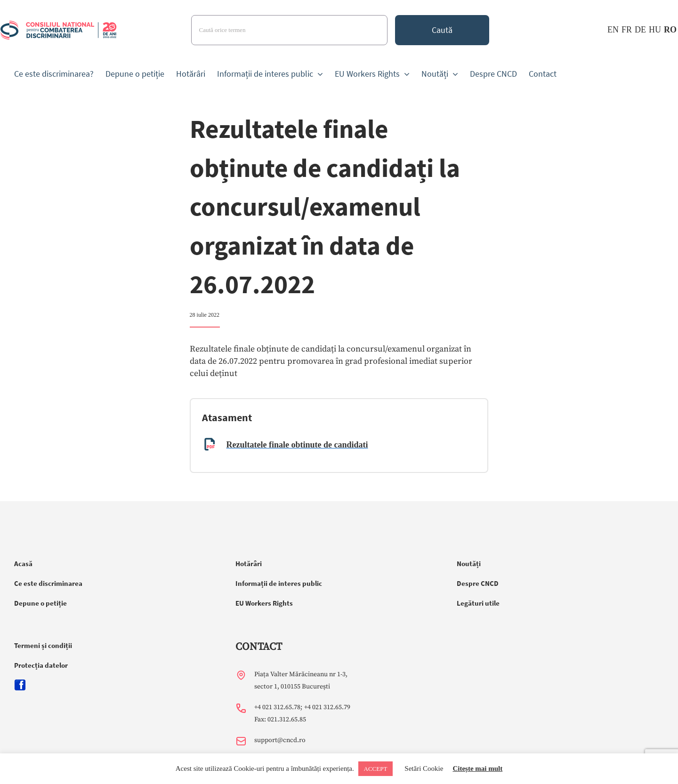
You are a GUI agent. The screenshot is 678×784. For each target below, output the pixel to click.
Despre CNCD (478, 583)
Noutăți (469, 564)
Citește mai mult (477, 768)
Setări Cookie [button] (424, 768)
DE (640, 30)
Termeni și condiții (43, 645)
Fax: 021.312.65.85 (280, 720)
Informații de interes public (279, 583)
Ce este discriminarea (48, 583)
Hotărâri (249, 564)
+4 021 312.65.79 (327, 707)
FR (627, 30)
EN (613, 30)
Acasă (23, 564)
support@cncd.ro (280, 740)
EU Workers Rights (264, 603)
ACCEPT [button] (376, 769)
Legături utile (478, 603)
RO (670, 30)
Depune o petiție (40, 603)
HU (655, 30)
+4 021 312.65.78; (278, 707)
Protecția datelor (41, 665)
